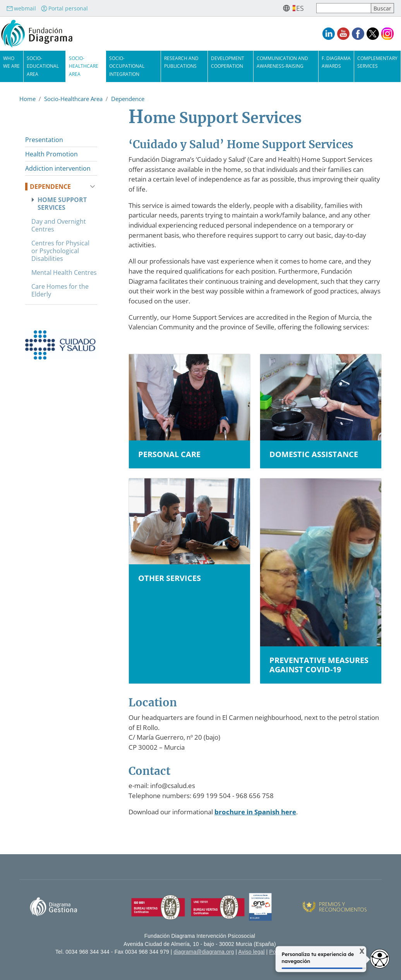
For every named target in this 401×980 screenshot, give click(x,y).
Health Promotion (51, 154)
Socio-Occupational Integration (127, 66)
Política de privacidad (296, 952)
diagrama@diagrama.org (204, 952)
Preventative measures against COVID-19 (319, 665)
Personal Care (169, 454)
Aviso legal (252, 952)
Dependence (128, 99)
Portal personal (64, 8)
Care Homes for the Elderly (60, 290)
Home (27, 99)
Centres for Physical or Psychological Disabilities (60, 251)
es (300, 8)
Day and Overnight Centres (59, 225)
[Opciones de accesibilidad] (380, 959)
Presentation (44, 140)
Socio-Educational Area (43, 66)
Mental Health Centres (64, 272)
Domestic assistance (314, 454)
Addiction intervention (58, 168)
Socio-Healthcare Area (84, 66)
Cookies (336, 952)
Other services (170, 578)
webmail (21, 8)
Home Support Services (62, 204)
